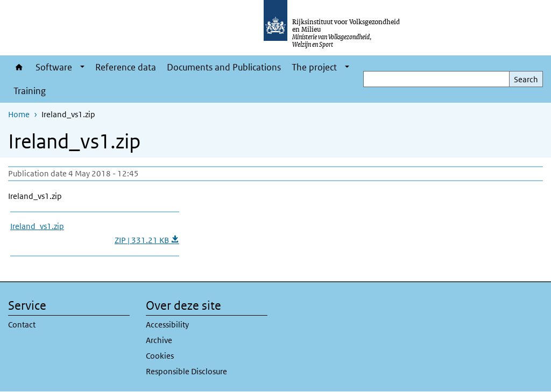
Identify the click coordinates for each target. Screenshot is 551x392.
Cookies (160, 356)
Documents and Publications (224, 67)
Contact (22, 325)
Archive (159, 340)
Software (54, 67)
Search (526, 79)
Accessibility (167, 325)
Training (30, 91)
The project (314, 67)
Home (19, 67)
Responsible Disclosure (186, 371)
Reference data (126, 67)
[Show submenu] (82, 67)
